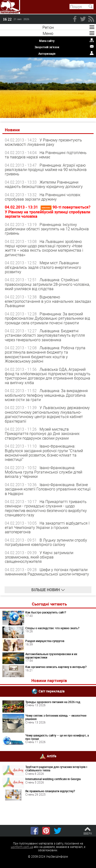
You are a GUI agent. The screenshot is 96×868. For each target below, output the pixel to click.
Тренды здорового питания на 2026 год (53, 702)
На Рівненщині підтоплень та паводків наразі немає (46, 155)
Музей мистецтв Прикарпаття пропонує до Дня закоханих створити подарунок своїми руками (42, 434)
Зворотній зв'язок (47, 47)
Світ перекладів (52, 691)
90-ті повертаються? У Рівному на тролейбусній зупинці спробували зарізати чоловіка (48, 212)
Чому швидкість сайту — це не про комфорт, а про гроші (57, 737)
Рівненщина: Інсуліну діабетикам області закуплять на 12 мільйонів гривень (47, 229)
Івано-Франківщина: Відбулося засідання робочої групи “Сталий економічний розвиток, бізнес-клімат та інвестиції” (44, 453)
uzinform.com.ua (22, 847)
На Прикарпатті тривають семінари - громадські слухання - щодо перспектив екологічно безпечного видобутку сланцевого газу (46, 508)
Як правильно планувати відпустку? (50, 791)
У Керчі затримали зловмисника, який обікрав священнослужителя (39, 557)
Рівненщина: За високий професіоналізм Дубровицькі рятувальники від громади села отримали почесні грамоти (47, 318)
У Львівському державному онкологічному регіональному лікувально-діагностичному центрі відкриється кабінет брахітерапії (47, 414)
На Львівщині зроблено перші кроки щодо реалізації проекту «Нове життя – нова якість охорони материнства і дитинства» (44, 248)
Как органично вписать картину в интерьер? (56, 667)
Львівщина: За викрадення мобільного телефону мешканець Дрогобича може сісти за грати (46, 395)
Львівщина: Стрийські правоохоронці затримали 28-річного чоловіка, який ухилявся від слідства (47, 284)
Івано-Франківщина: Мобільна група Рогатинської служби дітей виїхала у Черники (44, 472)
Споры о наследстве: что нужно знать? (52, 628)
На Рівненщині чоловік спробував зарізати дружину (43, 197)
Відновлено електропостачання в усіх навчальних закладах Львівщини (48, 301)
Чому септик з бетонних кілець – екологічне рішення (56, 717)
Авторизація (47, 54)
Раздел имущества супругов (45, 641)
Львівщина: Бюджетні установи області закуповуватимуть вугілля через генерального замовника (45, 335)
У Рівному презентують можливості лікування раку (43, 142)
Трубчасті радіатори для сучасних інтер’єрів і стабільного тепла (56, 768)
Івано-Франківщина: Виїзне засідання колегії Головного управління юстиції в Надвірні (48, 489)
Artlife (52, 756)
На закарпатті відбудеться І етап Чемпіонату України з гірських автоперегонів (47, 528)
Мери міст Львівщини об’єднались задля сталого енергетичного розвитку (43, 267)
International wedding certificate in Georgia (53, 779)
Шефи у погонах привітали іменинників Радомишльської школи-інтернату (47, 572)
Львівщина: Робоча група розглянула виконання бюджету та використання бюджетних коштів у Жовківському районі (45, 354)
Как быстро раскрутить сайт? (46, 612)
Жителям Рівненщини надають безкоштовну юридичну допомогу (44, 184)
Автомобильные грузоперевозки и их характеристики (51, 656)
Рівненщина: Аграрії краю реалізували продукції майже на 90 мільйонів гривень (46, 170)
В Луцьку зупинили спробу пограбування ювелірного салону (46, 542)
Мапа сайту (47, 41)
